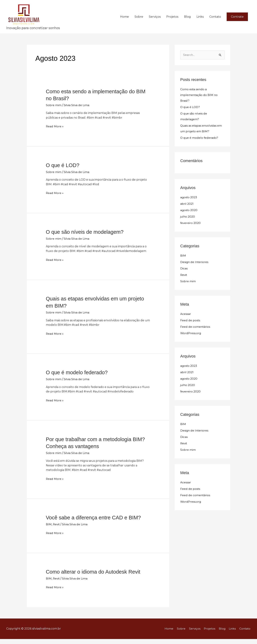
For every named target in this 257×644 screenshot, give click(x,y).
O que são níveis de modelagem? (86, 239)
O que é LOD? (63, 172)
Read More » (55, 134)
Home (124, 20)
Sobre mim (54, 112)
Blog (187, 20)
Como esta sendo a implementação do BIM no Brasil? (199, 103)
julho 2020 (188, 224)
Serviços (155, 20)
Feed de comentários (195, 335)
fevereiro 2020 (191, 231)
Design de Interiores (195, 270)
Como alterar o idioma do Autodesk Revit (95, 577)
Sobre (139, 20)
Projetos (172, 20)
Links (200, 20)
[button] (237, 21)
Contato (215, 20)
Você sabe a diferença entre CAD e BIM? (95, 523)
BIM (49, 530)
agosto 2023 (189, 205)
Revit (56, 530)
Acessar (186, 322)
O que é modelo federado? (78, 379)
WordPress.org (191, 341)
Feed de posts (190, 328)
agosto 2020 (189, 218)
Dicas (184, 276)
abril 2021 (187, 212)
